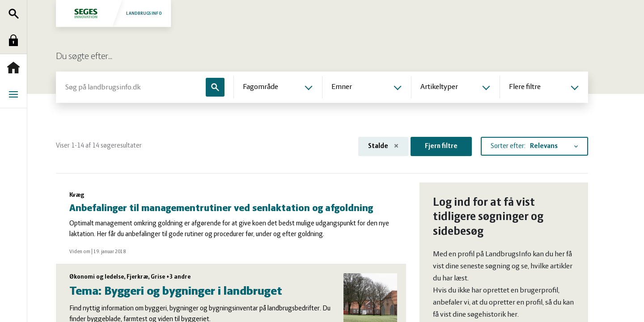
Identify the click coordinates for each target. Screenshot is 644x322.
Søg (16, 13)
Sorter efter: (508, 146)
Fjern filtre (441, 146)
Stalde (383, 146)
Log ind (16, 40)
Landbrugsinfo (113, 13)
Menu (16, 94)
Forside (16, 68)
